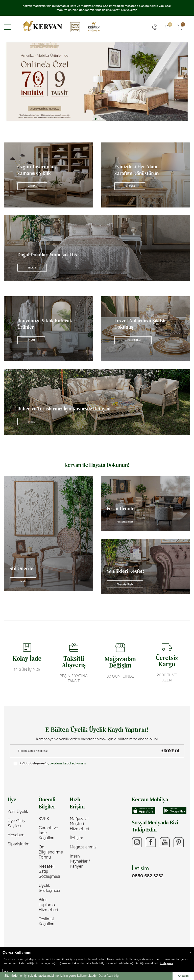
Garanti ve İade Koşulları (48, 829)
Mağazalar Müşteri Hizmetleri (79, 820)
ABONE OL (171, 747)
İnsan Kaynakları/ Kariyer (80, 857)
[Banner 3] (97, 78)
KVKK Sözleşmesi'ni (34, 759)
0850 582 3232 (148, 872)
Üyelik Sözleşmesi (49, 884)
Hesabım (16, 831)
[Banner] (48, 171)
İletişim (76, 834)
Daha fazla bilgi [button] (109, 976)
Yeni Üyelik (18, 807)
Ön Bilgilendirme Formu (50, 848)
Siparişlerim (18, 840)
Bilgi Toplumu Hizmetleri (48, 901)
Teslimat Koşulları (46, 917)
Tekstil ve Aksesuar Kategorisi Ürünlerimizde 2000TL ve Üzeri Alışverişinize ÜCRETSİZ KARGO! (97, 6)
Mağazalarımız (81, 843)
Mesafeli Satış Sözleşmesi (49, 867)
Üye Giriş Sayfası (16, 819)
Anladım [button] (183, 976)
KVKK (44, 815)
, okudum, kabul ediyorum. (50, 759)
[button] (93, 115)
